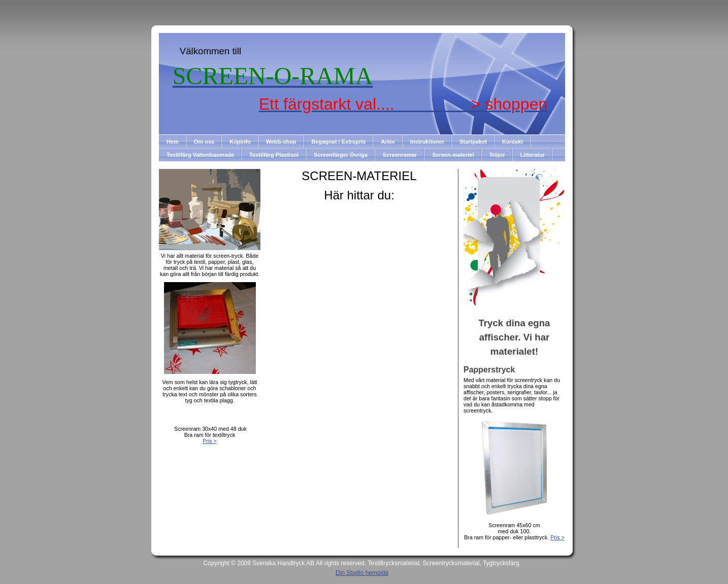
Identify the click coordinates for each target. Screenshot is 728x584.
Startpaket (473, 142)
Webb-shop (281, 142)
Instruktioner (427, 142)
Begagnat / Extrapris (338, 142)
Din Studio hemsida (362, 573)
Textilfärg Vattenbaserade (200, 155)
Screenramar (400, 155)
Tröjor (497, 155)
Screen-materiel (453, 155)
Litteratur (533, 155)
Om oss (204, 142)
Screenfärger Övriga (341, 155)
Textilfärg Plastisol (274, 155)
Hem (173, 142)
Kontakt (512, 142)
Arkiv (388, 142)
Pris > (210, 441)
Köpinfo (240, 142)
